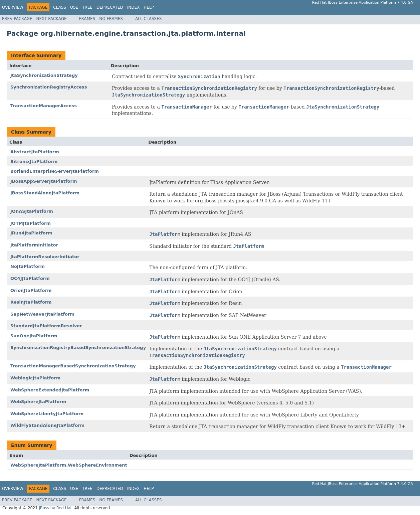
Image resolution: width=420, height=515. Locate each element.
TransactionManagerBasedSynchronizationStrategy (73, 366)
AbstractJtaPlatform (35, 152)
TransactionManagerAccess (44, 106)
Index (134, 7)
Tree (87, 7)
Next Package (52, 19)
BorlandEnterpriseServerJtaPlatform (55, 171)
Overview (13, 7)
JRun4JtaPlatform (31, 233)
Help (149, 7)
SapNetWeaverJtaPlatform (42, 314)
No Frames (111, 19)
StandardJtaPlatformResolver (46, 326)
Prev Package (17, 19)
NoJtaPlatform (28, 266)
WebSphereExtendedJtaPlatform (50, 390)
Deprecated (110, 7)
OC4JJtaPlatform (30, 278)
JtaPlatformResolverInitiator (45, 257)
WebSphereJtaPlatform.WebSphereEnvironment (69, 465)
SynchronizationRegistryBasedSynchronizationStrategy (78, 348)
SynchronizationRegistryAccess (49, 87)
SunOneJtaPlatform (34, 336)
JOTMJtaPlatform (31, 223)
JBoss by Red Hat (55, 508)
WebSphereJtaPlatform (38, 402)
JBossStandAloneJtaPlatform (45, 193)
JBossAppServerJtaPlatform (44, 181)
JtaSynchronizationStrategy (44, 75)
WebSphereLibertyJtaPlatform (47, 414)
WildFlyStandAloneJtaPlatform (47, 425)
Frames (87, 19)
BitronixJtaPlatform (34, 161)
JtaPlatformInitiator (34, 245)
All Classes (148, 19)
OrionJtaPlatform (31, 290)
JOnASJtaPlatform (32, 211)
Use (74, 7)
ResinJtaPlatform (31, 302)
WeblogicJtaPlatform (35, 378)
